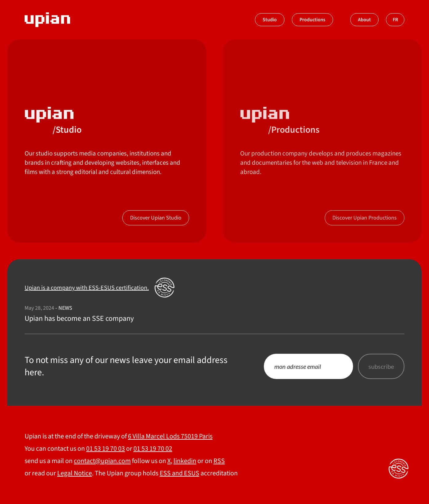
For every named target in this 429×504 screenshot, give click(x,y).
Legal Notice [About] (75, 473)
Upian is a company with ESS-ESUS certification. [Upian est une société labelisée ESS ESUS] (87, 288)
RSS (219, 461)
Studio (270, 20)
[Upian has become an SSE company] (215, 314)
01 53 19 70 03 (105, 449)
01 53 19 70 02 (153, 449)
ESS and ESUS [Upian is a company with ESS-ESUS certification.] (179, 473)
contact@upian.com (102, 461)
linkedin (185, 461)
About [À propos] (364, 20)
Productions (312, 20)
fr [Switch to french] (395, 20)
